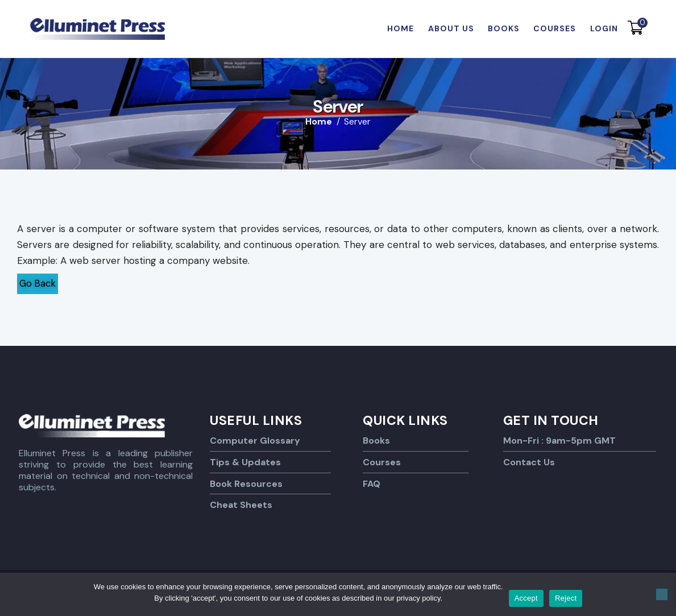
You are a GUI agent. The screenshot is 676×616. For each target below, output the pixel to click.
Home (319, 122)
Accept (526, 598)
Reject (566, 598)
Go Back (38, 283)
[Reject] (662, 594)
